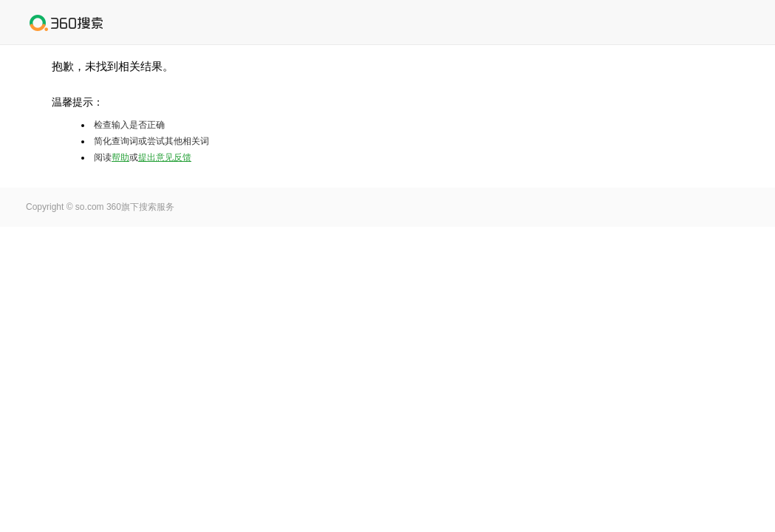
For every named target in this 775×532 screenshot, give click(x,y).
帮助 (120, 157)
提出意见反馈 (165, 157)
